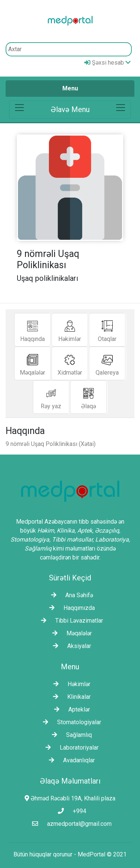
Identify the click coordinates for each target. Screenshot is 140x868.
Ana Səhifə (70, 595)
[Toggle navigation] (70, 109)
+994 (70, 811)
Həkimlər (70, 330)
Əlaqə (88, 397)
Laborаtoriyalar (70, 748)
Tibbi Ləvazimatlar (70, 621)
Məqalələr (32, 363)
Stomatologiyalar (70, 722)
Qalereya (107, 363)
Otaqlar (107, 330)
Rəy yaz (51, 397)
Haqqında (32, 330)
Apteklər (70, 709)
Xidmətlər (70, 363)
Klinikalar (70, 697)
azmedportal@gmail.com (70, 824)
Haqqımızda (70, 608)
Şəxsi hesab (108, 63)
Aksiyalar (70, 646)
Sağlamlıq (70, 735)
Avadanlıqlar (70, 760)
